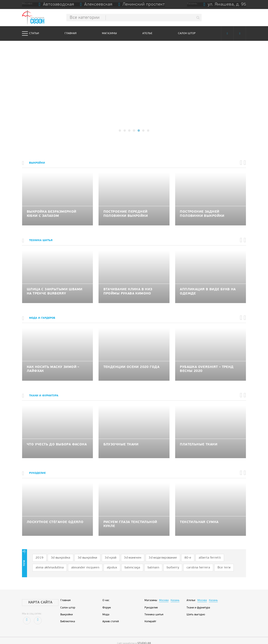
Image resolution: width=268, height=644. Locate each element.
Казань (175, 593)
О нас (106, 593)
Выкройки (66, 607)
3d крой (100, 552)
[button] (120, 130)
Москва (164, 593)
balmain (108, 561)
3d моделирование (146, 552)
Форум (107, 600)
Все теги (170, 561)
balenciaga (89, 561)
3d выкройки (81, 552)
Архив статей (111, 614)
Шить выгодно (196, 607)
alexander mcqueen (47, 561)
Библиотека (68, 614)
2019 (38, 552)
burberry (125, 561)
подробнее (134, 101)
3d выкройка (57, 552)
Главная (70, 33)
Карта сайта (36, 595)
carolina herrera (147, 561)
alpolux (71, 561)
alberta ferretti (188, 552)
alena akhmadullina (216, 552)
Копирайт (150, 614)
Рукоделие (151, 600)
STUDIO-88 (144, 636)
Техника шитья (154, 607)
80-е (168, 552)
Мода (106, 607)
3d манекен (120, 552)
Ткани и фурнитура (198, 600)
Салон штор (187, 33)
